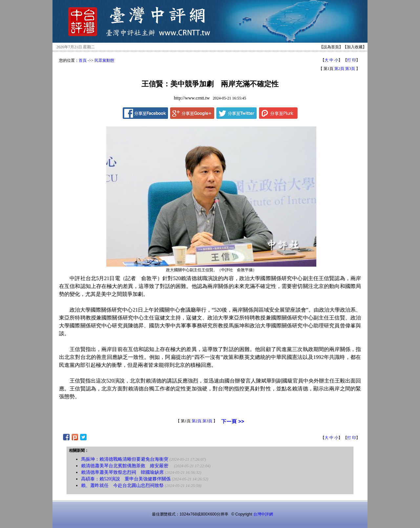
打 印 (352, 60)
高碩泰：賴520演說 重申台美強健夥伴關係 (126, 479)
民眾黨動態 (104, 60)
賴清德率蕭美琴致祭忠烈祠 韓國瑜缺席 (122, 472)
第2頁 (339, 69)
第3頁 (350, 69)
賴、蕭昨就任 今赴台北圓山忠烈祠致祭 (122, 485)
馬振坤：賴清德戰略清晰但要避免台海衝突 (125, 459)
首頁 (83, 60)
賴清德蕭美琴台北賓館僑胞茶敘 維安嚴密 (127, 466)
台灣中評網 (263, 514)
